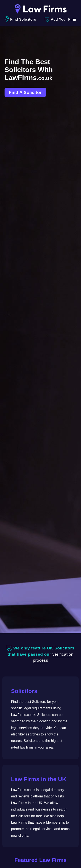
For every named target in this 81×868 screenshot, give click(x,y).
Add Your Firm (60, 20)
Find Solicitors (20, 19)
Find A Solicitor (25, 92)
